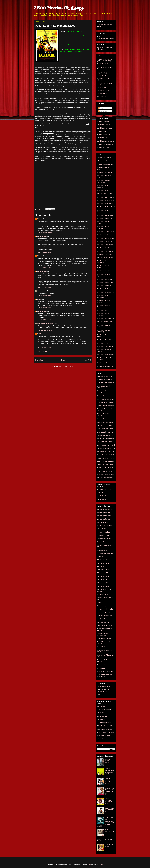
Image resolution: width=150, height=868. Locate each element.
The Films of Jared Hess (105, 241)
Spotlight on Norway (103, 135)
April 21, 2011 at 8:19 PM (45, 287)
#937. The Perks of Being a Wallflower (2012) (110, 771)
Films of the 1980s (103, 576)
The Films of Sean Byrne (105, 322)
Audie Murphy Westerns (105, 379)
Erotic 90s (100, 557)
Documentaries (102, 550)
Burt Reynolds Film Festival (106, 383)
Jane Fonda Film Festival (105, 422)
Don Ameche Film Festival (105, 402)
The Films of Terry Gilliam (105, 340)
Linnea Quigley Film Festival (106, 445)
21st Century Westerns (104, 710)
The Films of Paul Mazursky (106, 292)
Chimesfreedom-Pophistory (46, 324)
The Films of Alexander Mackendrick (104, 181)
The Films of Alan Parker (105, 172)
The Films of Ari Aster (104, 191)
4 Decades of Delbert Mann (106, 161)
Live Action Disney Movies (105, 619)
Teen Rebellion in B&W (104, 736)
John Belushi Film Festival (105, 429)
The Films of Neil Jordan (105, 286)
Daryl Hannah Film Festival (106, 399)
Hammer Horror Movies (104, 616)
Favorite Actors (102, 87)
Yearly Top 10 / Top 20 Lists (106, 84)
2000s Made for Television (105, 519)
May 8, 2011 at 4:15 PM (45, 348)
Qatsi (99, 695)
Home (63, 360)
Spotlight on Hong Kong (105, 128)
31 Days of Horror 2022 (104, 525)
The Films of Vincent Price (105, 478)
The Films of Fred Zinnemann (103, 211)
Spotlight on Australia (104, 121)
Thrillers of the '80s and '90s (106, 672)
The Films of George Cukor (106, 215)
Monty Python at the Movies (106, 452)
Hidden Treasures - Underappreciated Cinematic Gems (103, 74)
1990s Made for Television (105, 516)
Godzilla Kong (101, 606)
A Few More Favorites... (105, 97)
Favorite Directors (103, 94)
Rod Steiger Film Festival (105, 468)
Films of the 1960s (103, 570)
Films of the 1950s (103, 566)
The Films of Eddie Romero (106, 200)
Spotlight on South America (106, 141)
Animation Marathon (103, 532)
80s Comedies (102, 529)
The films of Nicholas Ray (105, 366)
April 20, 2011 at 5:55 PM (45, 252)
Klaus (39, 219)
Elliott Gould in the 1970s (105, 726)
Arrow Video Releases (104, 489)
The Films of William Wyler (105, 363)
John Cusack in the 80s (104, 729)
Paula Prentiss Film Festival (106, 458)
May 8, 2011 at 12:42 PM (45, 330)
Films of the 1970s (103, 573)
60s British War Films (104, 686)
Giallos (99, 603)
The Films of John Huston (105, 258)
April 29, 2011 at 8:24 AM (45, 320)
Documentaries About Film (105, 553)
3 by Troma (101, 713)
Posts (101, 108)
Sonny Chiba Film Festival (105, 471)
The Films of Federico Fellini (106, 207)
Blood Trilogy (101, 719)
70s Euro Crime (102, 716)
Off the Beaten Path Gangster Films (103, 691)
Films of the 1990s (103, 580)
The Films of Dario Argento (105, 197)
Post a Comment (43, 351)
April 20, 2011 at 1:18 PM (45, 233)
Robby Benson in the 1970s (106, 732)
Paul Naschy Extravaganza (106, 164)
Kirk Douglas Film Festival (105, 435)
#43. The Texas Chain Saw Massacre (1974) (110, 781)
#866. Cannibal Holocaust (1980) (109, 801)
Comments (103, 111)
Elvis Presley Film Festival (105, 419)
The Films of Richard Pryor (105, 475)
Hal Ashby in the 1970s (104, 612)
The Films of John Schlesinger (103, 262)
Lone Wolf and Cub (103, 622)
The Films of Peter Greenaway (103, 296)
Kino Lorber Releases (104, 496)
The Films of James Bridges (106, 238)
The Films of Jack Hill (104, 235)
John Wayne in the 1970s (105, 432)
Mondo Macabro (102, 499)
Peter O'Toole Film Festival (105, 461)
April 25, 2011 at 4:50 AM (45, 296)
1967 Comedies (102, 706)
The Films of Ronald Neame (106, 319)
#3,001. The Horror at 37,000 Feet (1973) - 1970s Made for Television (106, 822)
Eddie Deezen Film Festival (106, 406)
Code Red (100, 493)
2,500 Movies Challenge (59, 8)
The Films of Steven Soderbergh (103, 331)
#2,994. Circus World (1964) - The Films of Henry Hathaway (110, 792)
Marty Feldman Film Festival (106, 448)
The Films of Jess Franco (105, 245)
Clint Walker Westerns (104, 723)
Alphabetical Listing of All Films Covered (105, 48)
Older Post (87, 360)
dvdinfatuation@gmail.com (105, 38)
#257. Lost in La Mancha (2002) (56, 26)
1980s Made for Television (105, 512)
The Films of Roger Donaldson (103, 314)
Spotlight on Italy (102, 131)
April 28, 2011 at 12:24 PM (45, 308)
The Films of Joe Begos (104, 248)
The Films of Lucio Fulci (105, 279)
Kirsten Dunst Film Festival (105, 438)
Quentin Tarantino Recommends (103, 634)
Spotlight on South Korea (105, 144)
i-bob (89, 864)
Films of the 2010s (103, 583)
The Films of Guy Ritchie (105, 218)
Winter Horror (101, 739)
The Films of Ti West (103, 343)
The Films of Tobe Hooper (105, 347)
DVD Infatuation (42, 236)
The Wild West (102, 668)
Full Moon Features (103, 594)
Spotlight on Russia (103, 138)
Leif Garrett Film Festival (105, 442)
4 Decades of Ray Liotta (105, 376)
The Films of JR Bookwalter (106, 232)
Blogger (101, 864)
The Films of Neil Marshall (105, 289)
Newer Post (39, 360)
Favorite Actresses (103, 90)
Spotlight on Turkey (103, 148)
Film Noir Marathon (103, 560)
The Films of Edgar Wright (105, 204)
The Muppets (101, 665)
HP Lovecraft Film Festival (105, 609)
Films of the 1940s (103, 563)
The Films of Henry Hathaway (103, 227)
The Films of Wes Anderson (106, 355)
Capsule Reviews (103, 542)
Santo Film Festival (103, 647)
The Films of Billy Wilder (105, 194)
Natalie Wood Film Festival (105, 455)
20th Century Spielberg (104, 158)
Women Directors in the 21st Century (104, 676)
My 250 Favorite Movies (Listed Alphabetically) (105, 60)
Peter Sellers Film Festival (105, 465)
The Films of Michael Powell (106, 282)
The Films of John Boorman (106, 251)
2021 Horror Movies (103, 522)
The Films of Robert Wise (105, 310)
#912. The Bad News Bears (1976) (110, 810)
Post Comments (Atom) (67, 367)
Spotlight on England (104, 125)
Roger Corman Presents (105, 639)
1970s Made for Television (105, 509)
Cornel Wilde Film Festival (105, 396)
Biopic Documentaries (104, 539)
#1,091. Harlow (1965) (110, 831)
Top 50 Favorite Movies (104, 64)
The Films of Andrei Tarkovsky (103, 186)
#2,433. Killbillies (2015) (108, 761)
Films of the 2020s (103, 586)
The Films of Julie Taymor (105, 271)
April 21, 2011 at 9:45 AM (45, 268)
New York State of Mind (104, 625)
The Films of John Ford (104, 254)
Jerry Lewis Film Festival (105, 425)
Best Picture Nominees (104, 535)
